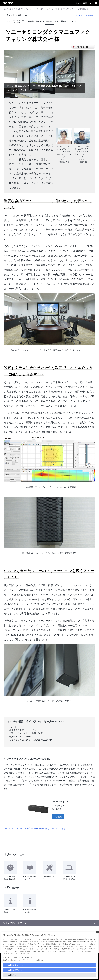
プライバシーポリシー (29, 960)
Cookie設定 (12, 975)
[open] (91, 3)
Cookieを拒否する (14, 970)
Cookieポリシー (23, 958)
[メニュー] (96, 3)
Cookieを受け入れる (15, 965)
